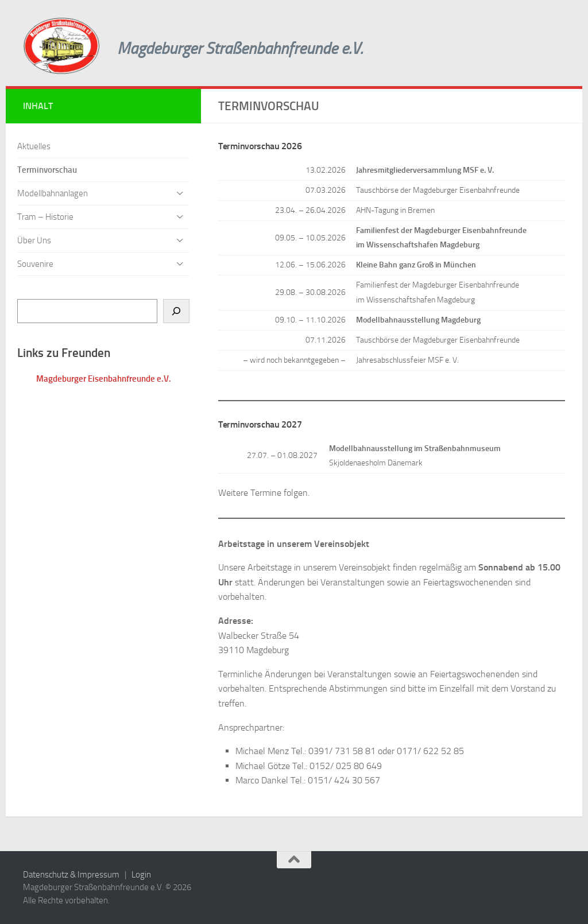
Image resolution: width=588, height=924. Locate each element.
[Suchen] (176, 311)
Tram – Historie (45, 217)
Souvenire (35, 264)
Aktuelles (34, 146)
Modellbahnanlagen (53, 193)
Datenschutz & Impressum (71, 875)
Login (141, 875)
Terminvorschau (47, 170)
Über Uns (34, 240)
